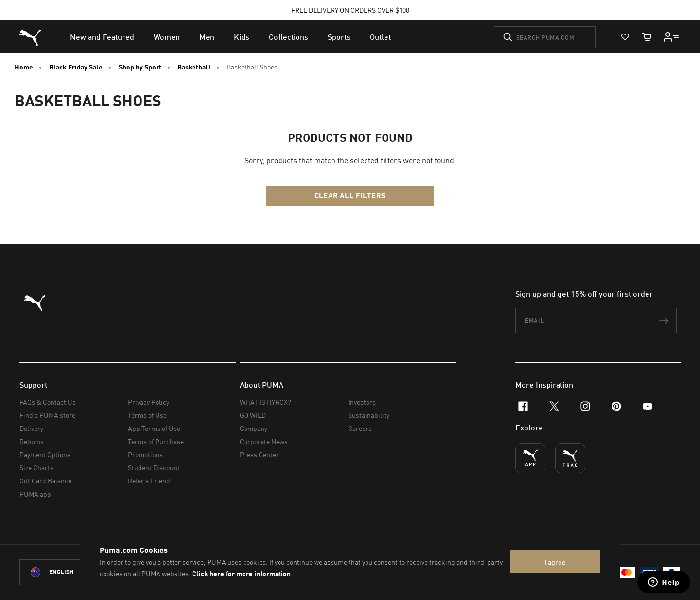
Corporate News (264, 441)
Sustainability (369, 415)
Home (24, 67)
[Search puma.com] (545, 37)
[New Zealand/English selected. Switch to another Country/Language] (74, 572)
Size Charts (36, 468)
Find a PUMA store (47, 415)
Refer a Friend (149, 481)
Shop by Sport (140, 67)
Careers (360, 428)
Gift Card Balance (45, 481)
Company (254, 428)
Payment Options (45, 454)
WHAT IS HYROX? (265, 402)
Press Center (259, 454)
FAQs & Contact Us (48, 402)
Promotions (145, 454)
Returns (32, 441)
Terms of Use (147, 415)
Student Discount (154, 468)
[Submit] (508, 37)
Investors (362, 402)
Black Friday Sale (76, 67)
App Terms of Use (154, 428)
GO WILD (253, 415)
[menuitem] (102, 37)
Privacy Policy (149, 402)
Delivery (31, 428)
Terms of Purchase (156, 441)
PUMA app (35, 494)
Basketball (194, 67)
